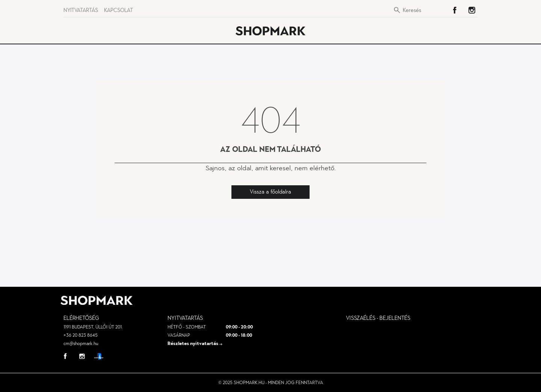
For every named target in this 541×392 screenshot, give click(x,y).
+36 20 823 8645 (81, 335)
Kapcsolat (119, 10)
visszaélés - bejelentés (378, 318)
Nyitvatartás (81, 10)
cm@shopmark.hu (81, 344)
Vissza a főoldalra (270, 192)
